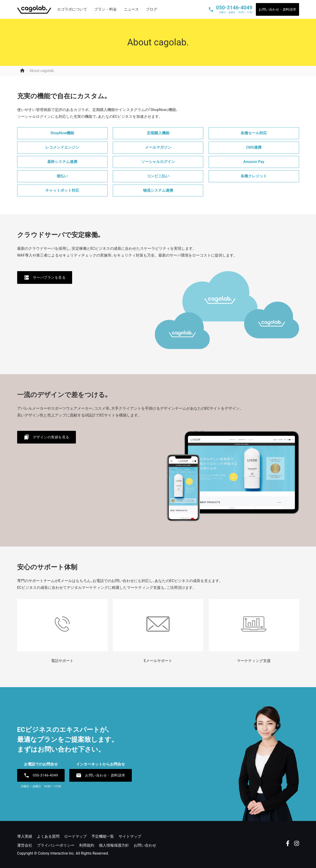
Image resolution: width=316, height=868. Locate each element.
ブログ (152, 9)
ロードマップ (75, 836)
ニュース (131, 9)
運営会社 (25, 845)
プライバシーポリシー (56, 845)
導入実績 (25, 836)
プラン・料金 (105, 9)
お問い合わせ (145, 845)
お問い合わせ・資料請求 (277, 9)
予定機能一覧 (103, 836)
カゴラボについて (72, 9)
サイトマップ (130, 836)
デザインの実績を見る (47, 437)
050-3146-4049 (41, 775)
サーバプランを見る (45, 277)
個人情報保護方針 (114, 845)
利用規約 (87, 845)
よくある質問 (48, 836)
